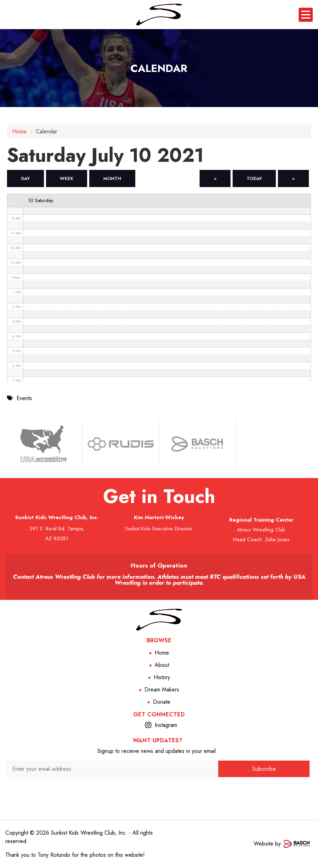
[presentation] (112, 791)
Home (20, 131)
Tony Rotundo (54, 855)
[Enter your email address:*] (112, 769)
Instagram (166, 725)
